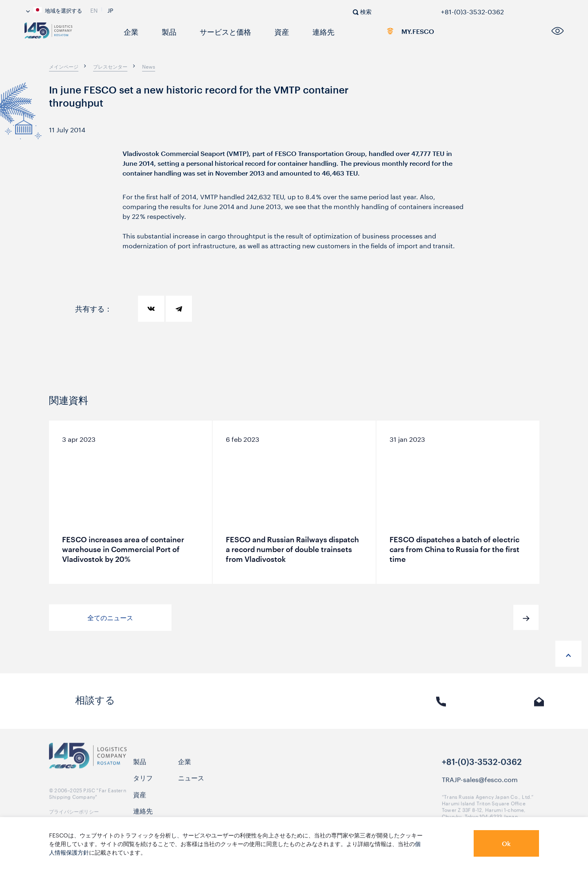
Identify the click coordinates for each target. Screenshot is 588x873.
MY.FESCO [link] (401, 33)
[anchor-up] (568, 654)
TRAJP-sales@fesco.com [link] (480, 782)
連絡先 (305, 31)
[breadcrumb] (64, 66)
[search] (362, 11)
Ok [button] (506, 843)
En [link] (94, 9)
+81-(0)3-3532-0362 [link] (472, 10)
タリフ (143, 781)
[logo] (64, 34)
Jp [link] (110, 9)
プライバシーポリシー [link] (74, 814)
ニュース (191, 781)
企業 (129, 31)
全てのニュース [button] (110, 618)
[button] (526, 617)
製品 (164, 31)
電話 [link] (441, 707)
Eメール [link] (539, 707)
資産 (267, 31)
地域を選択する (54, 10)
